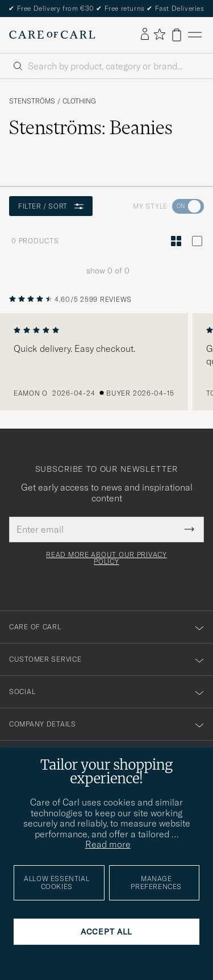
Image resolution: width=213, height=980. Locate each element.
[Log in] (145, 35)
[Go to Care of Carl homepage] (52, 35)
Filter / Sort (51, 206)
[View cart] (177, 35)
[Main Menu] (195, 35)
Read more (108, 844)
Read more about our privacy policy (106, 558)
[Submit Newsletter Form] (189, 529)
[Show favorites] (159, 35)
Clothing (79, 101)
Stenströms (32, 101)
